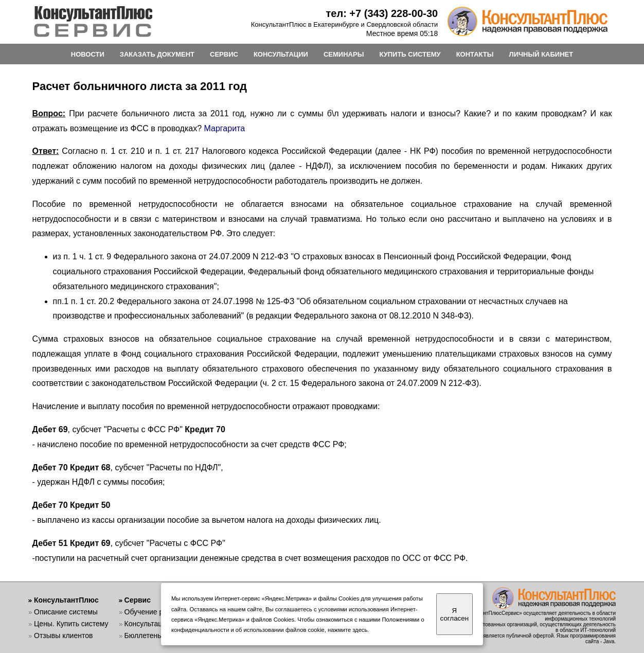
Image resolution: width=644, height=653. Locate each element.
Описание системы (66, 612)
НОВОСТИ (88, 54)
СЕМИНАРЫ (344, 54)
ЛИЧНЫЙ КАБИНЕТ (541, 54)
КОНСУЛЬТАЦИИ (281, 54)
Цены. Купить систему (71, 624)
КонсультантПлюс (66, 600)
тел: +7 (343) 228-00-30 (382, 13)
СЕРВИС (224, 54)
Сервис (138, 600)
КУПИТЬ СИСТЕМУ (410, 54)
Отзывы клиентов (63, 636)
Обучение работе (154, 612)
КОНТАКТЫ (475, 54)
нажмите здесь (347, 630)
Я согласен (454, 614)
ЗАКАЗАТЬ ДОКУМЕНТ (157, 54)
